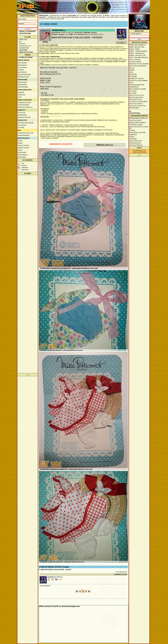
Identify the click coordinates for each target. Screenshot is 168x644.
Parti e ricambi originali (139, 58)
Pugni (20, 141)
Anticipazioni (23, 87)
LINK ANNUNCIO (45, 586)
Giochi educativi (136, 141)
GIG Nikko (133, 91)
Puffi (131, 83)
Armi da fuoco (23, 148)
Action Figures (135, 62)
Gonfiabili (133, 139)
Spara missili (23, 155)
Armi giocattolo (136, 100)
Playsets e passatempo (138, 102)
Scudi (20, 150)
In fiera (21, 70)
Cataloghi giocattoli (138, 106)
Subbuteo (133, 135)
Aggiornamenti (24, 135)
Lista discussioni (121, 572)
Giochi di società (136, 104)
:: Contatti (22, 44)
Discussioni (22, 63)
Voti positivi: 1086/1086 (82, 33)
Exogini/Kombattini (137, 85)
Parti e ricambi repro (138, 66)
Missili (20, 143)
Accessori (22, 153)
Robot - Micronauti (137, 53)
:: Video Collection (25, 52)
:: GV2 (20, 42)
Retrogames (134, 108)
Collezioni (22, 125)
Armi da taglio (23, 146)
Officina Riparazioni (26, 123)
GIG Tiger (133, 93)
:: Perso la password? (27, 31)
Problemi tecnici (24, 103)
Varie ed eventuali (25, 107)
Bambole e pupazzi (58, 34)
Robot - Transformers (138, 51)
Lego (131, 72)
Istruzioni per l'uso (26, 133)
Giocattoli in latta (137, 95)
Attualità (22, 113)
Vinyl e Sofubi (135, 60)
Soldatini (133, 74)
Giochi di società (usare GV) (139, 128)
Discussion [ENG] (24, 75)
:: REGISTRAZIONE (24, 33)
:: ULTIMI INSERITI (135, 34)
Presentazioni (23, 77)
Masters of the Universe (139, 64)
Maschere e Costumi (137, 133)
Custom (21, 128)
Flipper (132, 131)
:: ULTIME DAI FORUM (25, 57)
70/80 (71, 34)
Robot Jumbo (134, 49)
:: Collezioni (23, 50)
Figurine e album (136, 125)
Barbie (132, 70)
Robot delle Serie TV (138, 45)
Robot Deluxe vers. (137, 47)
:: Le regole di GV (24, 46)
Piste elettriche (136, 145)
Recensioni (22, 65)
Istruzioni (22, 157)
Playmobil (133, 76)
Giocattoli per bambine (138, 81)
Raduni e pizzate (24, 117)
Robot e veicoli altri (137, 55)
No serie (80, 34)
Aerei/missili (134, 87)
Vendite (21, 93)
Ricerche (22, 95)
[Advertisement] (107, 6)
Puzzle (132, 137)
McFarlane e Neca (136, 97)
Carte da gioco (135, 120)
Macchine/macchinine (138, 89)
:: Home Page (22, 40)
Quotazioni (22, 72)
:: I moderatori (23, 48)
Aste (20, 97)
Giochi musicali (135, 143)
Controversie (23, 105)
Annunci (94, 33)
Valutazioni (22, 68)
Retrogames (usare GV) (139, 118)
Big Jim (132, 68)
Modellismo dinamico (138, 123)
